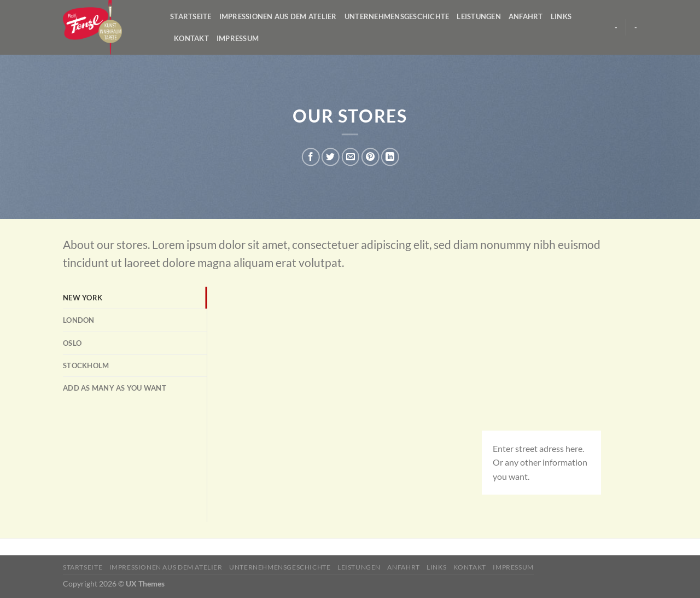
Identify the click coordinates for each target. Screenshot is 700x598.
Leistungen (479, 16)
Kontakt (191, 38)
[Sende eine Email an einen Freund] (350, 157)
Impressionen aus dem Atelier (278, 16)
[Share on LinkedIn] (390, 157)
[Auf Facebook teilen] (311, 157)
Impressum (238, 38)
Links (561, 16)
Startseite (191, 16)
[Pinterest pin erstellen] (370, 157)
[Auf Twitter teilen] (331, 157)
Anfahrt (526, 16)
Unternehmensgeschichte (397, 16)
